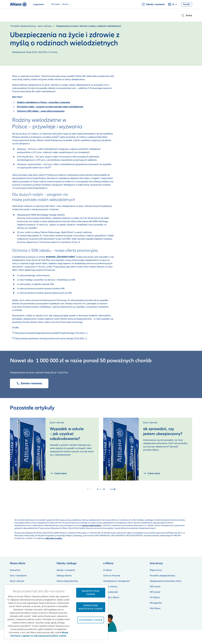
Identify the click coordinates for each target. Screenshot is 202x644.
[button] (187, 15)
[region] (56, 612)
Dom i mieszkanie (18, 576)
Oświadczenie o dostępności (117, 581)
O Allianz (107, 570)
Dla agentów (156, 603)
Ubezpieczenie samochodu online (165, 581)
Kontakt (188, 636)
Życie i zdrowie (17, 581)
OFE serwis (155, 587)
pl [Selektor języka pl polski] (173, 5)
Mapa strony (156, 570)
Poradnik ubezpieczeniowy (162, 576)
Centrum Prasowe (112, 576)
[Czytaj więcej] (58, 473)
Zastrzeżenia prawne (112, 636)
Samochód (15, 570)
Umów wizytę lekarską (67, 581)
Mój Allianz (155, 608)
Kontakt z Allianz (111, 597)
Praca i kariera (110, 587)
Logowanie (39, 4)
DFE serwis (155, 592)
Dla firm (65, 4)
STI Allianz (155, 597)
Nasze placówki (111, 592)
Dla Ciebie (56, 4)
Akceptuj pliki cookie (91, 593)
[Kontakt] (187, 4)
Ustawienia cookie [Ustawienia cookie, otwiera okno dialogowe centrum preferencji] (91, 620)
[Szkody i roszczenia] (153, 4)
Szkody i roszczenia (66, 570)
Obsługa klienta (64, 576)
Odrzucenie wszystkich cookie (91, 607)
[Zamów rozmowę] (29, 383)
